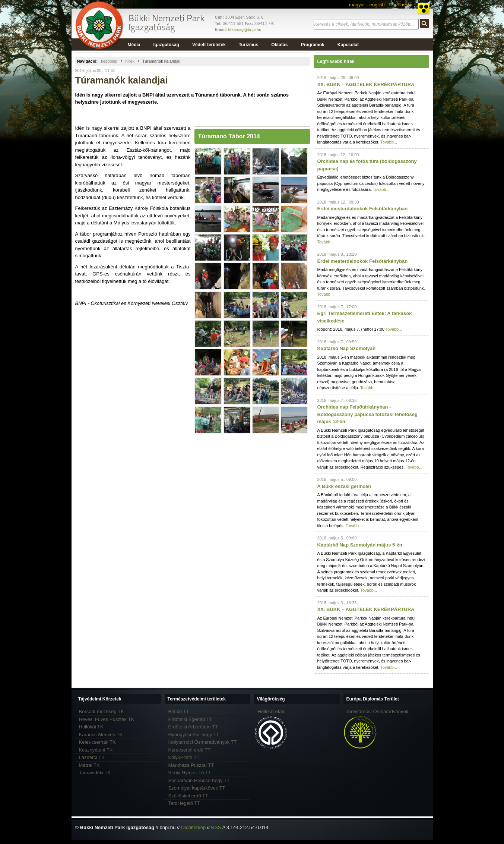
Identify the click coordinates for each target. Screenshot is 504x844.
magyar (357, 5)
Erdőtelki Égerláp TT (190, 719)
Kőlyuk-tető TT (184, 757)
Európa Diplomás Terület (373, 699)
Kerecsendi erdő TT (190, 750)
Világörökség (271, 699)
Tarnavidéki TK (95, 773)
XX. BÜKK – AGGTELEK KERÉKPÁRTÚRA (366, 84)
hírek (130, 61)
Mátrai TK (89, 765)
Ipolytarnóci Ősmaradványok (378, 711)
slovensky (400, 5)
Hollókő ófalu (272, 711)
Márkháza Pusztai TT (191, 765)
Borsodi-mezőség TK (102, 711)
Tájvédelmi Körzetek (100, 699)
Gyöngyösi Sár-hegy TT (194, 735)
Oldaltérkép (193, 827)
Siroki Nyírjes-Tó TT (190, 773)
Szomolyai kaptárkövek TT (197, 788)
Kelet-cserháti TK (97, 742)
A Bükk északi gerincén (344, 486)
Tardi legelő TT (184, 803)
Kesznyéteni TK (96, 750)
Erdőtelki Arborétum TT (193, 727)
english (377, 5)
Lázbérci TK (92, 757)
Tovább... (389, 142)
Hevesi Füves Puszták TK (107, 719)
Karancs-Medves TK (101, 735)
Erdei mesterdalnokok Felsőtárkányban (363, 209)
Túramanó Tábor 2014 (229, 136)
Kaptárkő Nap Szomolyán (347, 348)
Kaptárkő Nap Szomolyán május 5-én (360, 545)
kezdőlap (109, 61)
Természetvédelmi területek (197, 699)
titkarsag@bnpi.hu (245, 29)
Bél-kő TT (179, 711)
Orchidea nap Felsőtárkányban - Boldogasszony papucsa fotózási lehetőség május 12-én (367, 414)
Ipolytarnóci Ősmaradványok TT (203, 742)
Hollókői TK (91, 727)
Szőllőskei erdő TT (188, 796)
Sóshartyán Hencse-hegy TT (199, 780)
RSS (216, 827)
